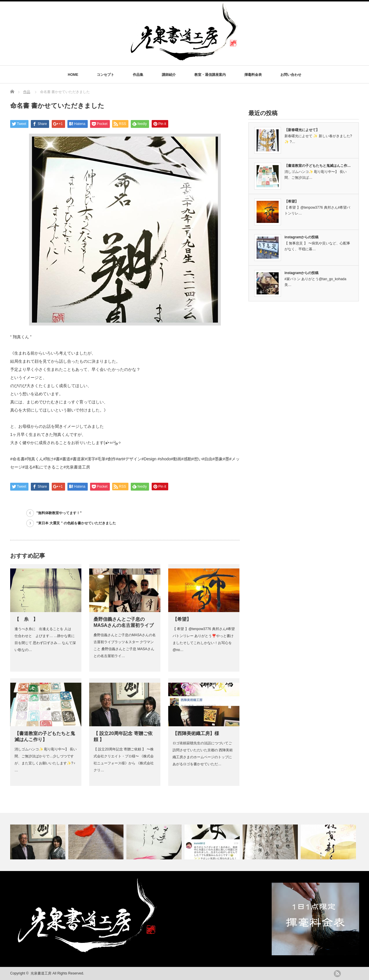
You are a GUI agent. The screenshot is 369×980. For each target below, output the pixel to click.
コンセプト (105, 75)
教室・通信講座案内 (210, 75)
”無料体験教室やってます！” (59, 513)
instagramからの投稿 (301, 237)
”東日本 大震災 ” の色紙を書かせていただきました (76, 523)
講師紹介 (169, 75)
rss (337, 974)
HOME (73, 75)
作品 (27, 92)
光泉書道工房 (41, 973)
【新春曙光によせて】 (302, 130)
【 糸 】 (26, 619)
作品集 (138, 75)
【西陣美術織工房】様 (196, 733)
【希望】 (182, 619)
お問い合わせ (291, 75)
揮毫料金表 (253, 75)
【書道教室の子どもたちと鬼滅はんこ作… (318, 166)
